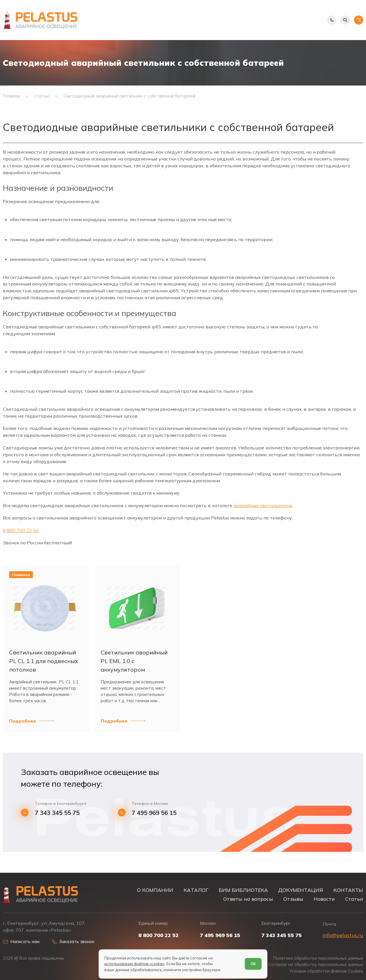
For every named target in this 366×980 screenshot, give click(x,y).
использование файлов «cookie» (135, 964)
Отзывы (293, 899)
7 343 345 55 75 (57, 813)
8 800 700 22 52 (21, 530)
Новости (324, 899)
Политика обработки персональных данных (318, 958)
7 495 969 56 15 (154, 813)
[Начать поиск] (345, 20)
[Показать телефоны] (332, 20)
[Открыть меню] (359, 20)
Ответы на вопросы (248, 899)
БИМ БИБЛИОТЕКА (243, 890)
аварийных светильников (263, 505)
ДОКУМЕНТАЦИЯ (301, 890)
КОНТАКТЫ (348, 890)
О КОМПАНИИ (155, 890)
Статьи (354, 899)
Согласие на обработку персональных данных (316, 965)
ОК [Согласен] (253, 964)
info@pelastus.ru (343, 935)
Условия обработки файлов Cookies (326, 971)
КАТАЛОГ (196, 890)
